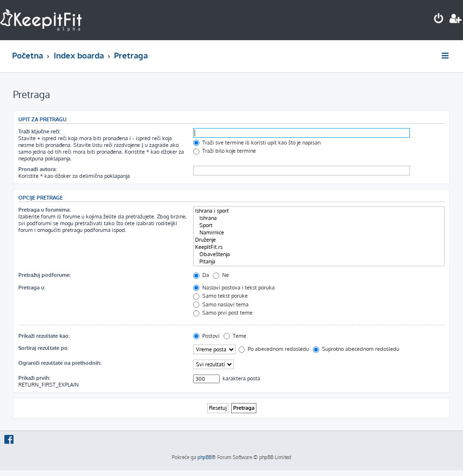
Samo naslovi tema (221, 304)
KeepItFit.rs (319, 247)
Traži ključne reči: (39, 131)
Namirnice (319, 233)
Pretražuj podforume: (44, 275)
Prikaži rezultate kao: (44, 336)
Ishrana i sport (319, 211)
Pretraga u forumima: (44, 210)
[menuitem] (439, 20)
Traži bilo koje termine (224, 151)
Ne (221, 275)
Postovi (206, 336)
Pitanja (319, 262)
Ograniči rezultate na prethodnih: (60, 363)
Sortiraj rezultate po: (43, 348)
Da (201, 275)
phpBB (204, 457)
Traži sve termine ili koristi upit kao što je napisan (257, 143)
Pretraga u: (32, 288)
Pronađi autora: (37, 169)
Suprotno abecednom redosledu (356, 349)
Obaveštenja (319, 254)
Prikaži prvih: (34, 378)
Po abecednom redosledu (274, 349)
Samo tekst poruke (220, 296)
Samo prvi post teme (223, 313)
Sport (319, 225)
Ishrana (319, 218)
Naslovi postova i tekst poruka (234, 288)
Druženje (319, 240)
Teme (235, 336)
